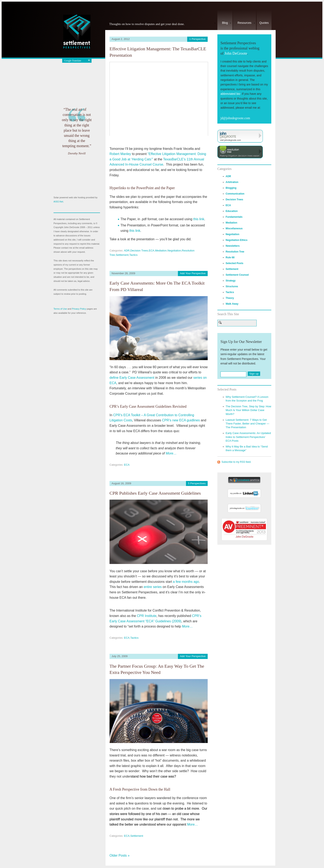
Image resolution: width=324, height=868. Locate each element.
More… (171, 453)
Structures (232, 286)
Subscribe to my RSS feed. (236, 462)
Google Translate (73, 61)
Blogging (231, 188)
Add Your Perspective (193, 273)
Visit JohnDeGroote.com (240, 136)
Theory (230, 298)
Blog (225, 23)
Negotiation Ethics (236, 240)
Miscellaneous (234, 228)
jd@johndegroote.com (235, 118)
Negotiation (174, 251)
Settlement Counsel (237, 275)
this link (199, 219)
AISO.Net (58, 202)
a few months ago (186, 582)
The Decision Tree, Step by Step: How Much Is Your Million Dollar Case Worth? (248, 410)
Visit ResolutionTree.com (240, 152)
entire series (153, 587)
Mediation (161, 251)
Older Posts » (120, 855)
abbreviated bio (230, 94)
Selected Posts (234, 263)
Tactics (133, 255)
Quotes (264, 23)
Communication (235, 194)
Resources (245, 23)
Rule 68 (230, 257)
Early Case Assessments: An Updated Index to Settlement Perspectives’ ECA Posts (248, 437)
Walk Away (232, 304)
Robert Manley (120, 154)
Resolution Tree (235, 252)
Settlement (122, 255)
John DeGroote (236, 53)
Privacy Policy (79, 309)
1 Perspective (197, 39)
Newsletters (233, 246)
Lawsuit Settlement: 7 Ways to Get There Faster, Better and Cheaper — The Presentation (247, 424)
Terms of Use (60, 309)
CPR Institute (147, 616)
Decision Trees (139, 251)
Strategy (231, 281)
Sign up (254, 374)
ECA (152, 251)
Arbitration (232, 182)
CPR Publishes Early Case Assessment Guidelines (155, 493)
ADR (127, 251)
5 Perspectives (197, 483)
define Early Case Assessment (132, 378)
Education (232, 211)
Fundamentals (234, 217)
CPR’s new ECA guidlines (181, 420)
